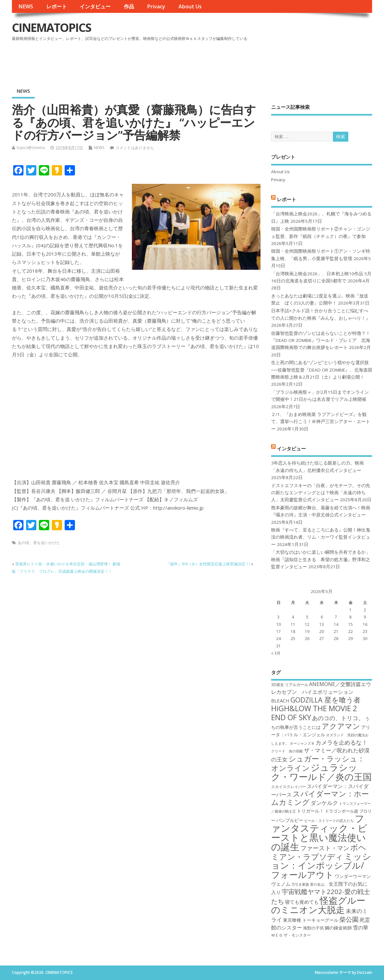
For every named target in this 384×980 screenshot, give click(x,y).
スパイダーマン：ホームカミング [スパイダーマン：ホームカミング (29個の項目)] (320, 798)
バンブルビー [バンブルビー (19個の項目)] (290, 820)
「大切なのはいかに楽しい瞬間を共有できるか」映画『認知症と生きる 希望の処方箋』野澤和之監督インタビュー (321, 559)
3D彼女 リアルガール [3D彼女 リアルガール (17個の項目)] (290, 685)
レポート (57, 6)
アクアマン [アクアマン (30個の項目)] (341, 726)
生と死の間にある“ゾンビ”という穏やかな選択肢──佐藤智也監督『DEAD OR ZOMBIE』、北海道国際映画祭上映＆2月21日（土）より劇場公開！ (321, 370)
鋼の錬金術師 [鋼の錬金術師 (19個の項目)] (338, 928)
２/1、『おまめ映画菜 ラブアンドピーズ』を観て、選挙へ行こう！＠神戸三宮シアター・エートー (321, 422)
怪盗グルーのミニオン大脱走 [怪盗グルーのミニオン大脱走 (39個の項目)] (318, 905)
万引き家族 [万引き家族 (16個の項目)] (300, 884)
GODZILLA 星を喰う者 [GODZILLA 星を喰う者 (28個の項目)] (325, 700)
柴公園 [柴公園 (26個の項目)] (349, 919)
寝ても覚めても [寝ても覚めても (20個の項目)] (302, 902)
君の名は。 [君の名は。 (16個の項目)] (319, 884)
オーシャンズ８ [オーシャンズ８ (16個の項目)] (302, 743)
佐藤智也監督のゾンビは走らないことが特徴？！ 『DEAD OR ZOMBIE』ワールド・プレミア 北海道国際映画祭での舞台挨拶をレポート (321, 340)
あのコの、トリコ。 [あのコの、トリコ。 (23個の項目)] (338, 718)
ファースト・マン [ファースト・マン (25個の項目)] (325, 848)
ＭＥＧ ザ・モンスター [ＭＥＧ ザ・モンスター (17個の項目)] (291, 935)
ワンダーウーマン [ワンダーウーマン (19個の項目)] (353, 876)
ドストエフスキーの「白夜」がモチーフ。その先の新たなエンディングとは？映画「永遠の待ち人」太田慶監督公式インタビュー (321, 493)
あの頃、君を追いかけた (39, 543)
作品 (129, 6)
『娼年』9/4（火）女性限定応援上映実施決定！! (208, 564)
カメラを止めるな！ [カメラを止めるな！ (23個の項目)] (342, 742)
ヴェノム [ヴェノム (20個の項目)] (281, 884)
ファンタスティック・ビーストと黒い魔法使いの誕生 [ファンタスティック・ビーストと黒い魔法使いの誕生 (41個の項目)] (319, 833)
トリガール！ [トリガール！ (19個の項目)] (310, 811)
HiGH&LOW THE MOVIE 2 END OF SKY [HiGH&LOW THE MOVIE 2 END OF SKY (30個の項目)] (314, 713)
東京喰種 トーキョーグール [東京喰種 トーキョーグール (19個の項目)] (311, 920)
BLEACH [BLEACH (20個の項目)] (280, 701)
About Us (190, 6)
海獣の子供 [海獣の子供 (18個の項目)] (313, 928)
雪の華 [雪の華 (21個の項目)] (361, 928)
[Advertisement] (250, 61)
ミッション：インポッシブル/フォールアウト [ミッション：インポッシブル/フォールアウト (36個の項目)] (321, 865)
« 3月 (276, 653)
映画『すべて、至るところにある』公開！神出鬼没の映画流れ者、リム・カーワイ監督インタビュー (321, 537)
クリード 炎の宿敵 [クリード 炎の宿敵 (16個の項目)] (287, 751)
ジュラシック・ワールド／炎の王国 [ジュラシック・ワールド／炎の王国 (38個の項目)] (321, 772)
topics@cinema (31, 148)
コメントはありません (135, 148)
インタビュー (95, 6)
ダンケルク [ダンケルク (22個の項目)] (324, 803)
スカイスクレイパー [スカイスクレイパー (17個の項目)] (288, 787)
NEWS (26, 6)
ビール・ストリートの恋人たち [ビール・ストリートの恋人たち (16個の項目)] (329, 821)
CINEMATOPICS (51, 28)
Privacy (156, 6)
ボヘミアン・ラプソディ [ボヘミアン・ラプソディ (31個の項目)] (319, 852)
